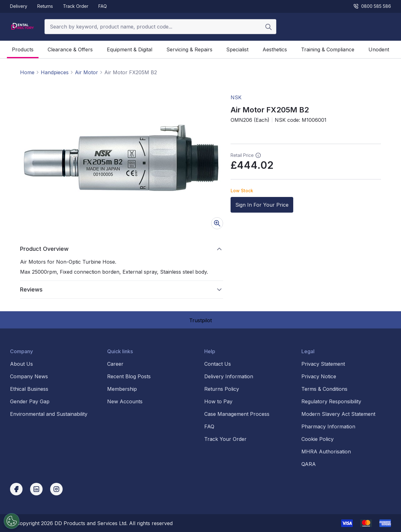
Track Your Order (225, 439)
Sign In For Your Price (262, 205)
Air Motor (86, 72)
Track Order (76, 6)
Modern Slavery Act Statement (338, 414)
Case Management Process (237, 414)
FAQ (103, 6)
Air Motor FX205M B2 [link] (131, 72)
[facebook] (16, 489)
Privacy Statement (323, 364)
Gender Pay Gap (30, 401)
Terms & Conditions (324, 389)
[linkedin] (36, 489)
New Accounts (125, 401)
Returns (45, 6)
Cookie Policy (318, 439)
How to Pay (218, 401)
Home (27, 72)
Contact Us (218, 364)
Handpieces (55, 72)
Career (115, 364)
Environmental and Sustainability (49, 414)
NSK (236, 97)
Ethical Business (29, 389)
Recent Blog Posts (129, 376)
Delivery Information (229, 376)
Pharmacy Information (328, 426)
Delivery (19, 6)
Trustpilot (200, 320)
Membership (122, 389)
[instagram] (56, 489)
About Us (21, 364)
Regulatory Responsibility (331, 401)
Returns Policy (222, 389)
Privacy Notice (319, 376)
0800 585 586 (372, 6)
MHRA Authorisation (326, 452)
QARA (309, 464)
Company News (29, 376)
